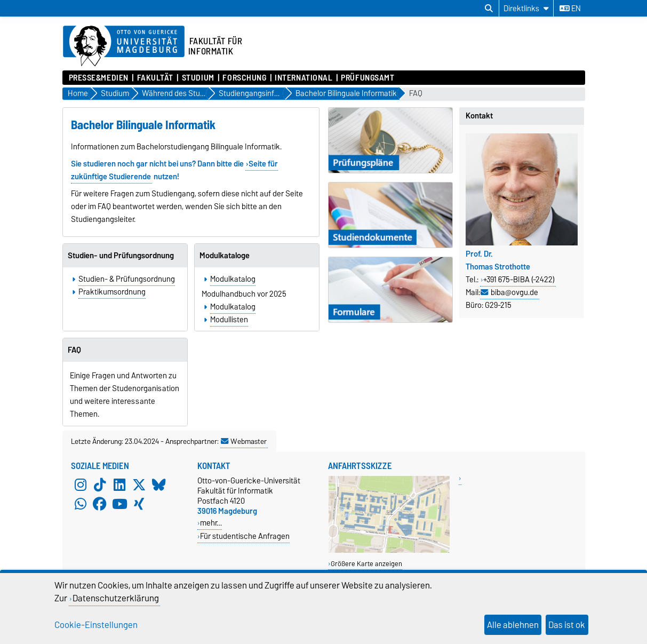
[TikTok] (100, 485)
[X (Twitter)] (139, 485)
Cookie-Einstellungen (96, 625)
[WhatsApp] (81, 504)
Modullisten (229, 320)
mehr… (211, 523)
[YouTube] (119, 504)
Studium (198, 78)
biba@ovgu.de (514, 292)
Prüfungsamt (368, 78)
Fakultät (155, 78)
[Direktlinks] (526, 8)
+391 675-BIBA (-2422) (519, 280)
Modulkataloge (225, 256)
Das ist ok (567, 625)
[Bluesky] (159, 485)
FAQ (416, 94)
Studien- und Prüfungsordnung (121, 256)
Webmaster (244, 441)
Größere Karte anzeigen (366, 564)
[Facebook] (100, 504)
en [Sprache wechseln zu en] (570, 9)
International (303, 78)
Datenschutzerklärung (116, 598)
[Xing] (139, 504)
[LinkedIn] (119, 485)
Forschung (244, 78)
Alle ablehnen (513, 625)
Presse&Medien (99, 78)
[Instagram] (81, 485)
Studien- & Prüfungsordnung (127, 279)
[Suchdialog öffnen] (489, 9)
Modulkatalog (233, 279)
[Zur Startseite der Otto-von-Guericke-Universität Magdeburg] (124, 46)
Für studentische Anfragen (245, 536)
